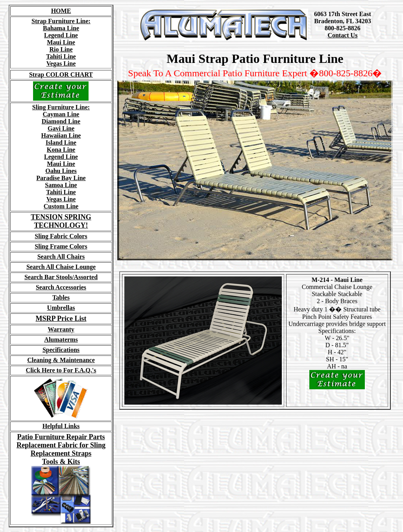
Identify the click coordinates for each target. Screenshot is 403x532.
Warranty (61, 329)
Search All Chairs (61, 257)
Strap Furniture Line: (61, 21)
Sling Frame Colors (61, 246)
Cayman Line (61, 114)
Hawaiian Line (61, 135)
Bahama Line (61, 28)
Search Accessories (61, 287)
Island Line (61, 143)
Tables (61, 297)
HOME (61, 11)
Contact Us (342, 35)
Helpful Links (61, 426)
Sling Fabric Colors (61, 236)
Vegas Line (61, 64)
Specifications (61, 350)
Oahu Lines (61, 171)
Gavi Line (61, 128)
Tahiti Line (61, 56)
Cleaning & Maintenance (61, 360)
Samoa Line (61, 185)
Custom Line (61, 206)
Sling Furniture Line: (61, 107)
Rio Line (61, 49)
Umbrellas (61, 308)
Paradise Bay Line (61, 178)
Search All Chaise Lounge (61, 267)
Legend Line (61, 35)
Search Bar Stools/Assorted (61, 277)
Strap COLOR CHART (61, 75)
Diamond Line (61, 121)
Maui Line (61, 42)
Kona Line (61, 150)
